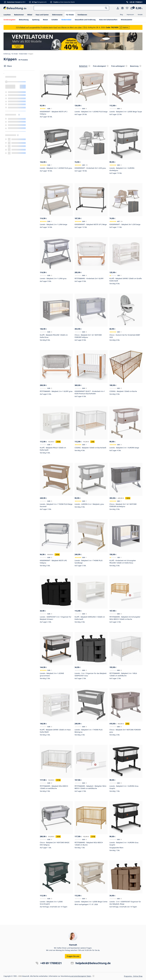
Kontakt (140, 15)
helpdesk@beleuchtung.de (93, 963)
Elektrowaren (57, 15)
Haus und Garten (42, 15)
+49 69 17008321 (136, 2)
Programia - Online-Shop (133, 976)
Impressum (130, 15)
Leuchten (7, 15)
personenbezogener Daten (81, 976)
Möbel (30, 15)
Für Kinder (70, 15)
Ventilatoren (82, 15)
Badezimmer (19, 15)
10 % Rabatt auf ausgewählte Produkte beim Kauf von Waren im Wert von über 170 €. (52, 27)
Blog (121, 15)
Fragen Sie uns (73, 956)
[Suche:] (71, 8)
